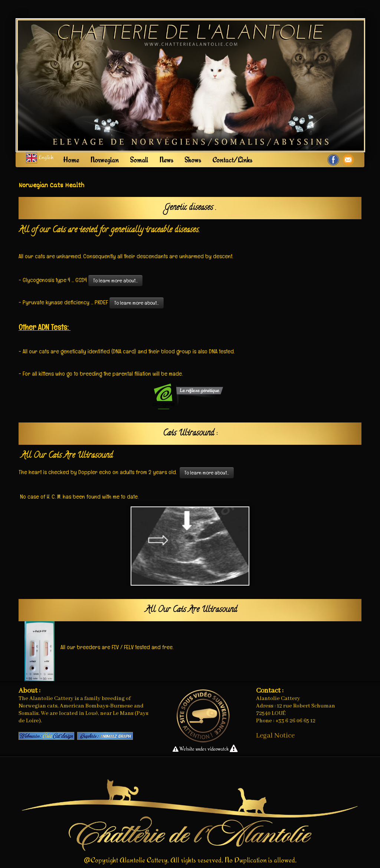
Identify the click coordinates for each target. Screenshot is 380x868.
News (166, 160)
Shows (193, 160)
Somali (139, 160)
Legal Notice (275, 736)
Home (71, 160)
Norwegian (104, 160)
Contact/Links (232, 160)
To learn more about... (115, 281)
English (40, 157)
